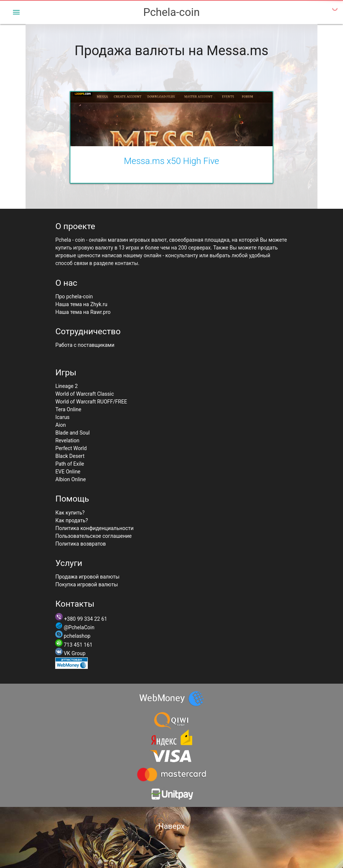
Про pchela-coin (74, 296)
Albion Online (70, 479)
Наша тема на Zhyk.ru (81, 304)
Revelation (67, 440)
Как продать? (71, 520)
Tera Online (68, 409)
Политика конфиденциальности (94, 528)
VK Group (75, 653)
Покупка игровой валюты (86, 584)
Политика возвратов (80, 544)
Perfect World (71, 448)
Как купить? (70, 513)
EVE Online (68, 472)
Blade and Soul (72, 433)
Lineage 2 (66, 386)
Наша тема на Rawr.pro (83, 312)
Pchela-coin (171, 12)
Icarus (62, 417)
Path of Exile (70, 464)
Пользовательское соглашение (93, 536)
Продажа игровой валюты (87, 577)
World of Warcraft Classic (84, 394)
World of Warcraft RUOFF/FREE (91, 402)
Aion (60, 425)
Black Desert (70, 456)
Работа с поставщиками (85, 345)
